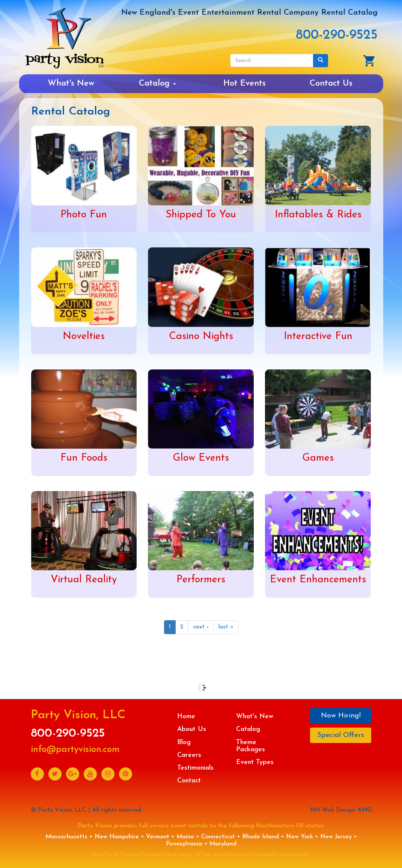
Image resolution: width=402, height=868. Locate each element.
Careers (189, 755)
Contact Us (331, 84)
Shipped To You (201, 215)
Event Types (255, 762)
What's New (71, 84)
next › (201, 627)
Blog (184, 742)
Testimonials (195, 768)
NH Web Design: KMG (341, 810)
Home (186, 717)
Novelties (84, 337)
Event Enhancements (318, 580)
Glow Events (201, 458)
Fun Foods (84, 458)
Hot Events (245, 84)
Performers (201, 580)
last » (226, 627)
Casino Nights (201, 337)
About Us (192, 729)
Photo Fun (84, 215)
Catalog (157, 84)
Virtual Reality (84, 580)
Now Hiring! (341, 716)
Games (318, 458)
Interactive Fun (318, 337)
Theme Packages (251, 746)
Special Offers (341, 735)
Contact (189, 781)
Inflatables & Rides (318, 215)
